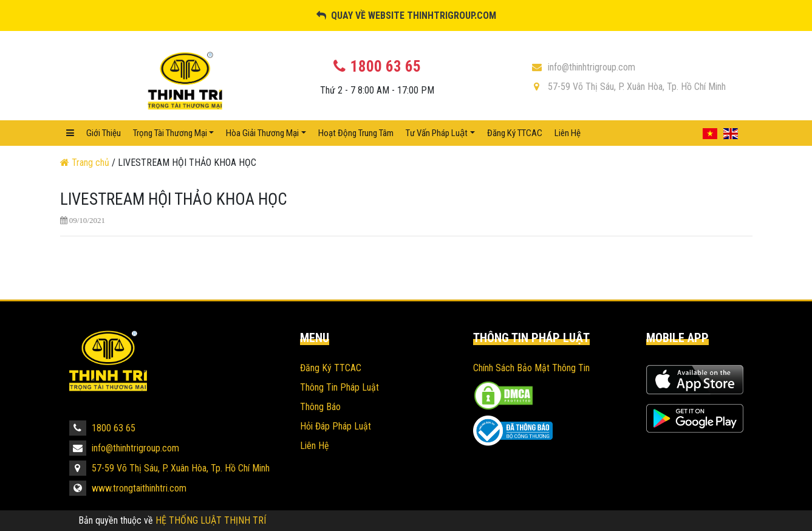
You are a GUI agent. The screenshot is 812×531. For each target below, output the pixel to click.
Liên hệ (568, 133)
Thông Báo (320, 407)
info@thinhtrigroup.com (583, 67)
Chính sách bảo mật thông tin (531, 368)
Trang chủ (86, 163)
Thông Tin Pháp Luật (339, 387)
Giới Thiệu (104, 133)
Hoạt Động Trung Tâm (356, 133)
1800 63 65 (102, 428)
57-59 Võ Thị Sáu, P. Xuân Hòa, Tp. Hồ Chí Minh (628, 87)
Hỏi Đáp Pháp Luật (336, 426)
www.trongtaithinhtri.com (128, 488)
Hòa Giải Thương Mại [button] (262, 133)
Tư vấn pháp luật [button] (437, 133)
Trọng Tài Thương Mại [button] (170, 133)
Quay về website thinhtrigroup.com (406, 15)
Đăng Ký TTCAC (515, 133)
